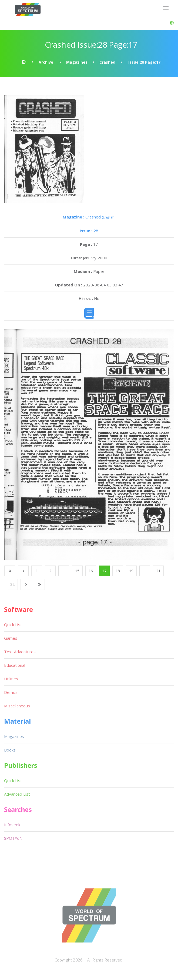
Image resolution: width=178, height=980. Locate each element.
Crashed (107, 62)
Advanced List (17, 794)
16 (91, 571)
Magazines (77, 62)
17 (104, 571)
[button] (172, 23)
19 (131, 571)
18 (118, 571)
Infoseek (12, 825)
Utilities (11, 679)
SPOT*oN (13, 838)
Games (11, 638)
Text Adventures (20, 652)
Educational (15, 665)
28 (89, 231)
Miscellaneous (17, 706)
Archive (46, 62)
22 (12, 584)
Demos (11, 692)
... (64, 571)
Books (10, 750)
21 (158, 571)
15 (77, 571)
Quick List (13, 625)
